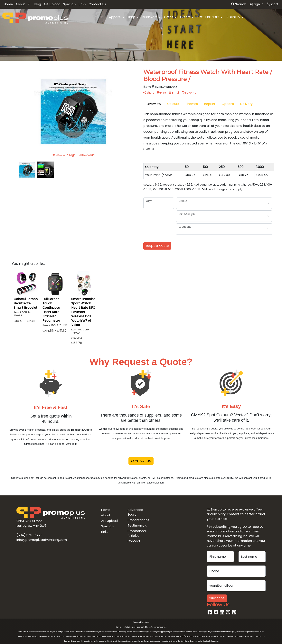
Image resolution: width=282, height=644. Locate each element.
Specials (69, 4)
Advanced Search (135, 512)
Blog (38, 4)
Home (8, 4)
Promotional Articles (137, 533)
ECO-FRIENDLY (208, 17)
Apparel (115, 17)
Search (239, 4)
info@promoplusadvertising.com (42, 540)
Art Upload (52, 4)
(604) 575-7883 (29, 535)
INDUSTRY (233, 17)
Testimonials (137, 525)
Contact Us (97, 4)
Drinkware (150, 17)
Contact (134, 541)
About (20, 4)
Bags (132, 17)
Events (185, 17)
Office (169, 17)
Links (82, 4)
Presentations (138, 520)
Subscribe (217, 598)
